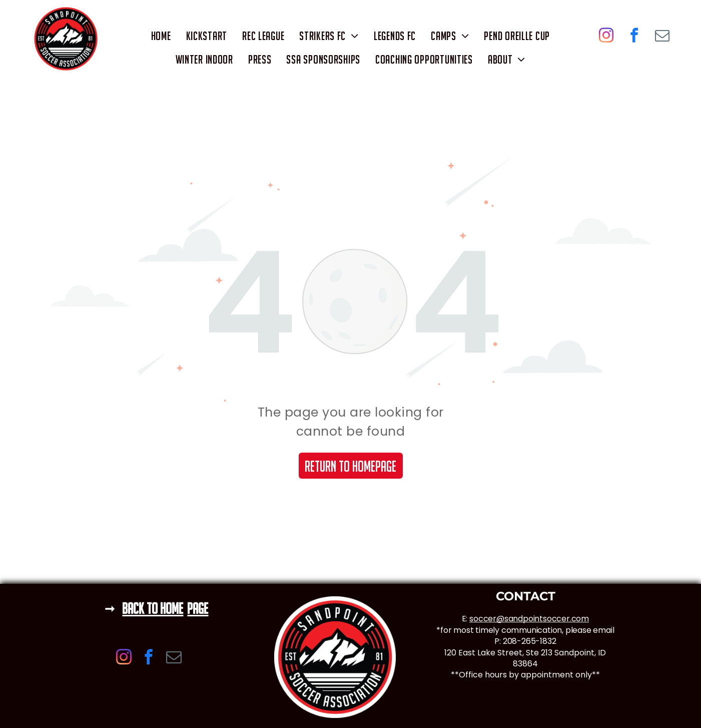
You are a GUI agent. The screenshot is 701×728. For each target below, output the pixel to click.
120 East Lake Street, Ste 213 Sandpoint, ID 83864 (525, 658)
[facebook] (634, 37)
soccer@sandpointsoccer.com (529, 619)
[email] (662, 37)
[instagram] (606, 37)
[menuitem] (161, 36)
